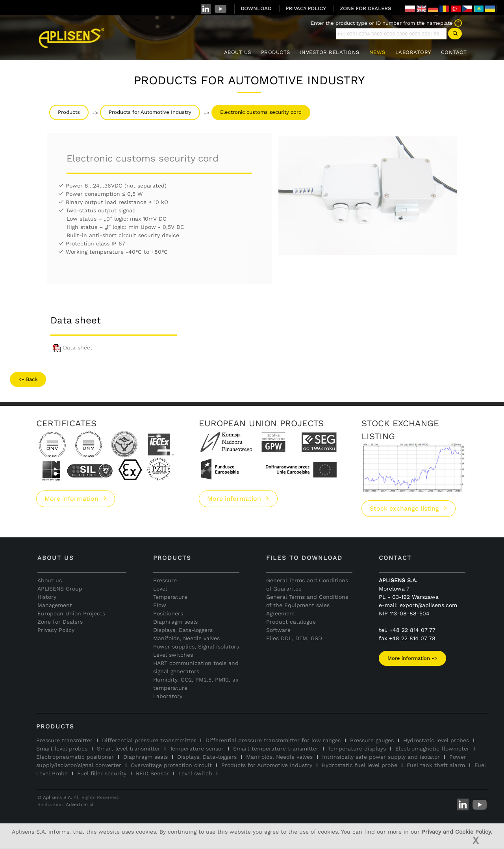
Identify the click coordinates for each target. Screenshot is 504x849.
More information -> (412, 658)
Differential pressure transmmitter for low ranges (273, 740)
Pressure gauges (372, 740)
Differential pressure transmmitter (149, 740)
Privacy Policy (56, 630)
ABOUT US (238, 52)
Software (278, 630)
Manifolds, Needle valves (186, 638)
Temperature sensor (197, 749)
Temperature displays (357, 749)
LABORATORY (413, 52)
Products (69, 112)
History (47, 597)
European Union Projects (71, 613)
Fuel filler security (102, 773)
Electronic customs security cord (261, 112)
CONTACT (454, 52)
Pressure (165, 580)
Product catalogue (291, 622)
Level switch (195, 773)
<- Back (28, 379)
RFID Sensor (152, 773)
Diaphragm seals (175, 622)
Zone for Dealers (60, 622)
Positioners (168, 613)
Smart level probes (62, 749)
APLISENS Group (60, 589)
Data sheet (71, 347)
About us (50, 580)
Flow (160, 605)
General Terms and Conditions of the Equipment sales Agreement (307, 605)
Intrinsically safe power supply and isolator (381, 757)
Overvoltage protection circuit (171, 765)
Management (55, 605)
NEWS (377, 52)
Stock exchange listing (409, 508)
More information (76, 499)
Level (160, 589)
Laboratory (168, 696)
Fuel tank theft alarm (436, 765)
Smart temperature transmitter (276, 749)
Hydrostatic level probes (436, 740)
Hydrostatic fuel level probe (359, 765)
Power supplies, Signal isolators (196, 647)
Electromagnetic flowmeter (432, 749)
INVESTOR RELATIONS (330, 52)
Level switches (173, 655)
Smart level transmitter (129, 749)
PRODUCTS (276, 52)
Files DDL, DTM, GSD (294, 638)
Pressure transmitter (64, 740)
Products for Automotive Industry (150, 112)
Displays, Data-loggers (183, 630)
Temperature (170, 597)
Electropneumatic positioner (75, 757)
